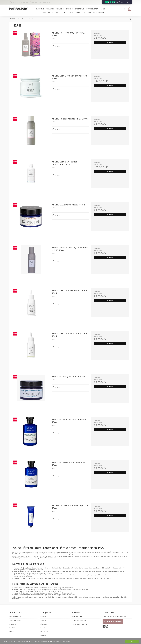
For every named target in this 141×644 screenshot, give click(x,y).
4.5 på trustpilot (122, 2)
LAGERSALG (44, 632)
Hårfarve (43, 616)
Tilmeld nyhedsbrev (113, 621)
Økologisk (44, 624)
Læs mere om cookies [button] (63, 641)
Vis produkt (110, 42)
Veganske (43, 620)
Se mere (43, 635)
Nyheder (43, 628)
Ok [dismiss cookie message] (132, 641)
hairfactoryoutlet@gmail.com (116, 616)
